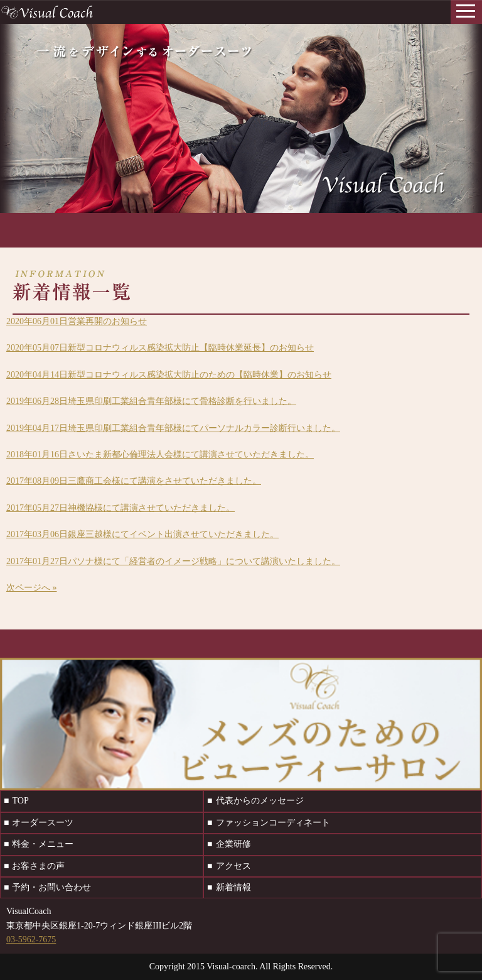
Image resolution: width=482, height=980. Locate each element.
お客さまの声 (38, 866)
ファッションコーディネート (273, 823)
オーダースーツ (43, 823)
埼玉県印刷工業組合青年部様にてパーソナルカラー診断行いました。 (173, 428)
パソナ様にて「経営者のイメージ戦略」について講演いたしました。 (173, 561)
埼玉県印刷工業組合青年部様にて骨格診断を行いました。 (151, 401)
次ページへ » (32, 588)
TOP (20, 801)
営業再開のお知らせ (77, 321)
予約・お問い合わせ (51, 887)
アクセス (233, 866)
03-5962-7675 (31, 939)
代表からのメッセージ (260, 801)
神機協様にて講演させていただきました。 (120, 508)
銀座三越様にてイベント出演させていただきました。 (142, 534)
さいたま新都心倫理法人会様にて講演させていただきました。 (160, 455)
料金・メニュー (43, 844)
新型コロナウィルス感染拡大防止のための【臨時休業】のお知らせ (169, 375)
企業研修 (233, 844)
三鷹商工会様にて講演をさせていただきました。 (134, 481)
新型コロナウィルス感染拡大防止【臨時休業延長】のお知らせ (160, 348)
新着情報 (233, 887)
